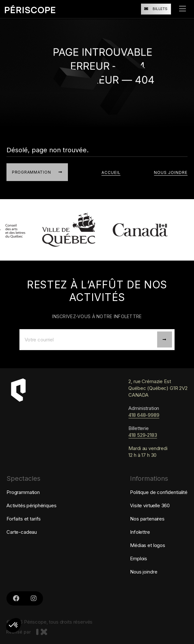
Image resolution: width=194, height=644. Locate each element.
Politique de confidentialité (159, 492)
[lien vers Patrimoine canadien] (143, 230)
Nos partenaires (147, 519)
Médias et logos (148, 545)
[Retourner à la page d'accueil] (30, 9)
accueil (111, 172)
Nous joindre (171, 172)
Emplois (139, 558)
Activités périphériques (32, 505)
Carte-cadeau (22, 532)
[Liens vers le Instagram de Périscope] (34, 598)
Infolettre (140, 532)
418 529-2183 (143, 435)
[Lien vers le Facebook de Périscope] (16, 598)
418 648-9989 (144, 415)
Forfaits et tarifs (24, 519)
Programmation (23, 492)
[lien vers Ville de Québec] (72, 230)
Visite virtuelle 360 (150, 505)
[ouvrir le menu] (183, 9)
